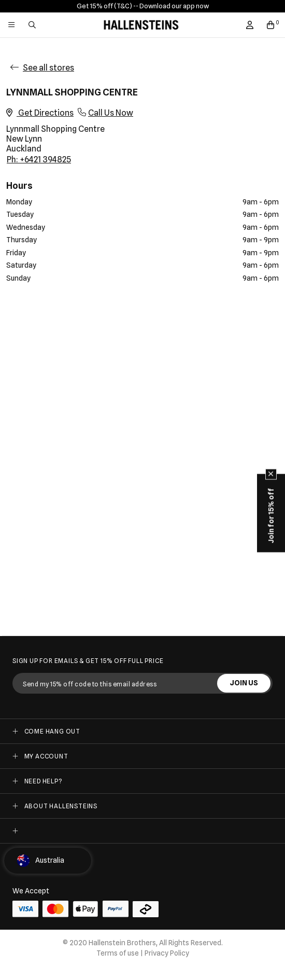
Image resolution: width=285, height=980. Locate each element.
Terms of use (118, 953)
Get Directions (40, 113)
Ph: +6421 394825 (39, 160)
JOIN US (244, 683)
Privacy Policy (167, 953)
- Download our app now (172, 6)
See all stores (48, 68)
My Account (46, 756)
